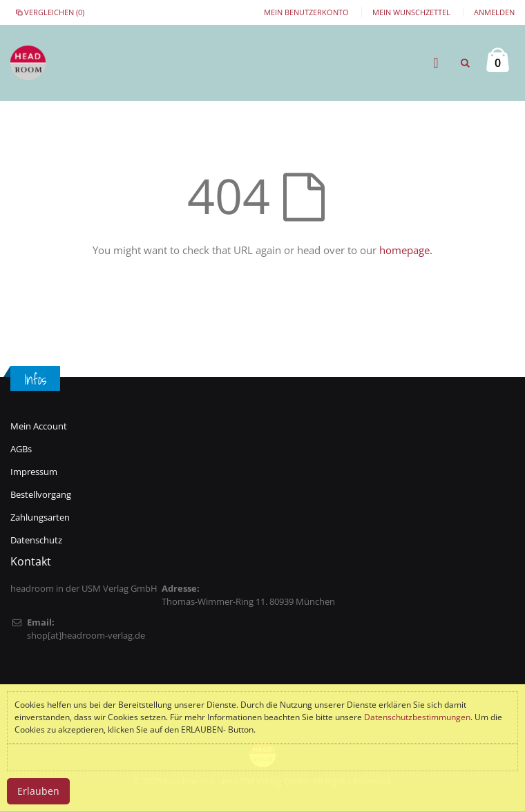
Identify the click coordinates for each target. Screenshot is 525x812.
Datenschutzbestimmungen (417, 717)
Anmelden (494, 12)
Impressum (34, 472)
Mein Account (39, 426)
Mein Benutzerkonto (306, 12)
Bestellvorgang (41, 494)
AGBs (21, 449)
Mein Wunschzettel (411, 12)
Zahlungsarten (40, 517)
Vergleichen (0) (49, 12)
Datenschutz (36, 540)
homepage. (406, 250)
